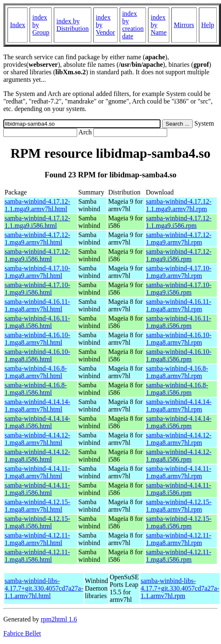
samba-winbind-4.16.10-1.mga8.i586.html (37, 355)
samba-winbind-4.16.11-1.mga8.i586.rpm (179, 322)
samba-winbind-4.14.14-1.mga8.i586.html (37, 422)
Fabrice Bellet (22, 633)
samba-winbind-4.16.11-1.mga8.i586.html (37, 322)
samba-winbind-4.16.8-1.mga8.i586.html (36, 389)
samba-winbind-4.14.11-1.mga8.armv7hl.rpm (179, 472)
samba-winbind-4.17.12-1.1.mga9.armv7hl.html (37, 205)
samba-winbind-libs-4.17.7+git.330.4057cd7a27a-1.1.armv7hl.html (44, 588)
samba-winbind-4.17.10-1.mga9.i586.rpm (179, 289)
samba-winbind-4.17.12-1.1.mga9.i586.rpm (179, 222)
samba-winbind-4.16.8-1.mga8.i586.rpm (177, 389)
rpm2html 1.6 (59, 619)
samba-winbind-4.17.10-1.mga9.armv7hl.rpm (179, 272)
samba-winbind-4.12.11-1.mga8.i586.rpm (179, 556)
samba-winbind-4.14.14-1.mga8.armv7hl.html (37, 405)
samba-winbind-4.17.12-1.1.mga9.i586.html (37, 222)
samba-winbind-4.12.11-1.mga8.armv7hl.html (37, 539)
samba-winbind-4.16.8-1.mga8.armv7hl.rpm (177, 372)
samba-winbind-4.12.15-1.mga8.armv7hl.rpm (179, 506)
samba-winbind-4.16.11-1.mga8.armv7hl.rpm (179, 305)
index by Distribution (72, 25)
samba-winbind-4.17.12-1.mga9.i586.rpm (179, 255)
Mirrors (184, 25)
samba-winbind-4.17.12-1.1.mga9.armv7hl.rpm (179, 205)
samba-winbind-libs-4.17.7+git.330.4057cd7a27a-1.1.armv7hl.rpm (180, 588)
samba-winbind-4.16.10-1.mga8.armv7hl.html (37, 339)
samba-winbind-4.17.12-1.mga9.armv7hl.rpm (179, 239)
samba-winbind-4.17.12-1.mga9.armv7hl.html (37, 239)
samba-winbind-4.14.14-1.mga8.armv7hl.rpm (179, 405)
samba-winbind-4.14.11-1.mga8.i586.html (37, 489)
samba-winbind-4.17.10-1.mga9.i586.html (37, 289)
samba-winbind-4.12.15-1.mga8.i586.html (37, 522)
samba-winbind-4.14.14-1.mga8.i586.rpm (179, 422)
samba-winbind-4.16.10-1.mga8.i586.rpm (179, 355)
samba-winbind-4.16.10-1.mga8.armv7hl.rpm (179, 339)
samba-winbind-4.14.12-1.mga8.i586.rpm (179, 456)
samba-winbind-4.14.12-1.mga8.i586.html (37, 456)
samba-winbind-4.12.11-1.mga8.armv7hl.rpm (179, 539)
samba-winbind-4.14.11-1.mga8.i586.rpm (179, 489)
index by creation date (133, 25)
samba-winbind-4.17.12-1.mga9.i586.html (37, 255)
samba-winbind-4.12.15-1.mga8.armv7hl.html (37, 506)
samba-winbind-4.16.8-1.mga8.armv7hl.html (36, 372)
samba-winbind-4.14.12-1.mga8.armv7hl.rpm (179, 439)
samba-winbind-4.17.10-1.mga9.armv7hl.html (37, 272)
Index (18, 25)
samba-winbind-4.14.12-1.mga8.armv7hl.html (37, 439)
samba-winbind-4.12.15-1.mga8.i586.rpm (179, 522)
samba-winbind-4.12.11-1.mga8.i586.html (37, 556)
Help (208, 25)
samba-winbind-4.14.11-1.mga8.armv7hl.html (37, 472)
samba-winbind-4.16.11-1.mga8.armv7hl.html (37, 305)
